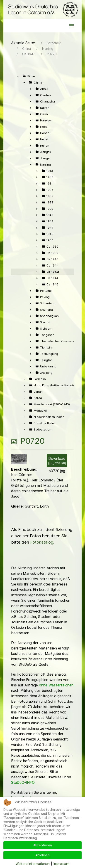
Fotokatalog (42, 542)
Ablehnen (42, 855)
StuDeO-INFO (23, 782)
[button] (72, 26)
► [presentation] (31, 89)
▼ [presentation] (18, 76)
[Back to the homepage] (42, 9)
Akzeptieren (43, 845)
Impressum (61, 864)
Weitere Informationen (33, 864)
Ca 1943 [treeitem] (53, 272)
